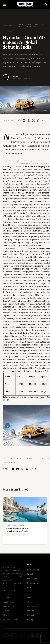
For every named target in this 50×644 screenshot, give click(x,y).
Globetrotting (8, 606)
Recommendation (10, 620)
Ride (29, 587)
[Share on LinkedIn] (24, 121)
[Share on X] (34, 121)
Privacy (30, 620)
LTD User (14, 76)
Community (32, 606)
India (41, 458)
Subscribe (31, 611)
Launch (30, 574)
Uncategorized (10, 462)
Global (20, 458)
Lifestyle (6, 615)
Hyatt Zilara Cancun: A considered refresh (19, 532)
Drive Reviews (33, 570)
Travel (12, 26)
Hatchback (31, 458)
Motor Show (32, 579)
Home (4, 26)
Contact (31, 615)
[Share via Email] (43, 121)
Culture (6, 611)
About (30, 602)
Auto (11, 458)
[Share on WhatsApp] (29, 121)
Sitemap (31, 637)
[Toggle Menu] (5, 5)
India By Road (8, 602)
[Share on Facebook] (20, 121)
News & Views (33, 583)
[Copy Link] (38, 121)
